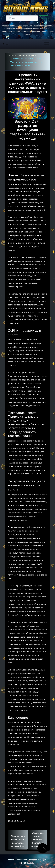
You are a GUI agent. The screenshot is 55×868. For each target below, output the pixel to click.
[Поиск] (22, 18)
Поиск (44, 18)
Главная (12, 56)
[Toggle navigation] (47, 44)
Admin (31, 863)
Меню (5, 44)
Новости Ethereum (27, 56)
